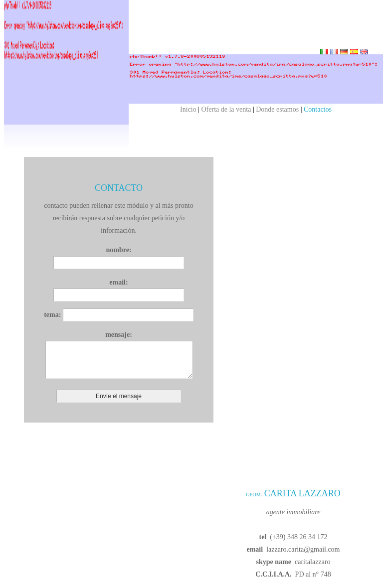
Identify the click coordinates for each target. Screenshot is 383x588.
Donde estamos (277, 109)
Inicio (188, 109)
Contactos (318, 109)
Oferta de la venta (226, 109)
